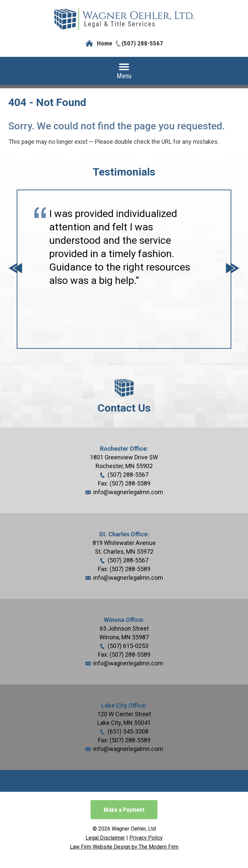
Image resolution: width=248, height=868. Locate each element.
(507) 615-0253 (128, 646)
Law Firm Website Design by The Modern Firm (124, 847)
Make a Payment (124, 810)
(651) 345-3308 (128, 731)
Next (233, 269)
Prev (15, 269)
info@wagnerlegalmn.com (128, 492)
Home (105, 43)
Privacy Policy (146, 838)
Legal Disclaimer (105, 838)
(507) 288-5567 (142, 43)
